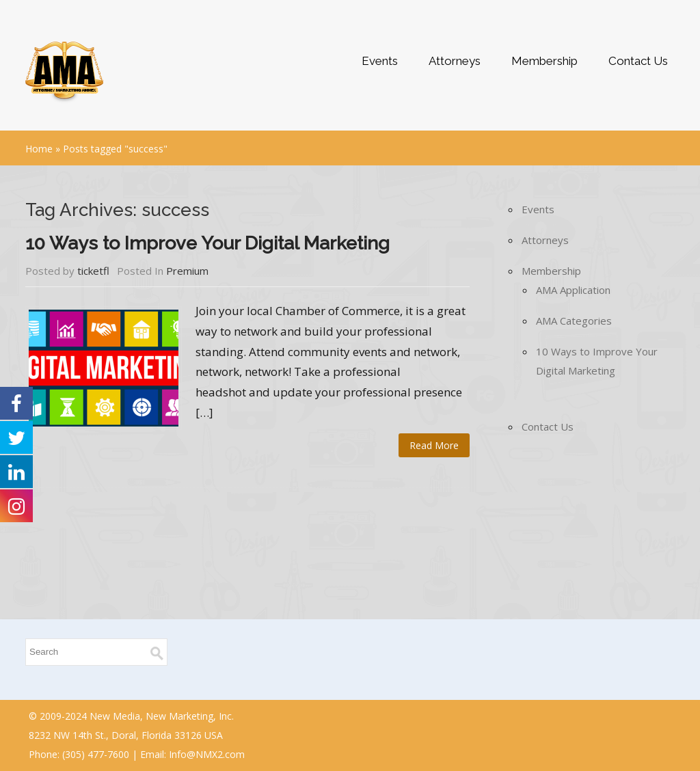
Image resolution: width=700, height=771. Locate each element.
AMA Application (573, 290)
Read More (434, 445)
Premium (187, 271)
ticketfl (93, 271)
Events (380, 61)
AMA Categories (574, 321)
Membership (544, 61)
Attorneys (455, 61)
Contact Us (638, 61)
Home (39, 149)
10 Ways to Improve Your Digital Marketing (207, 243)
